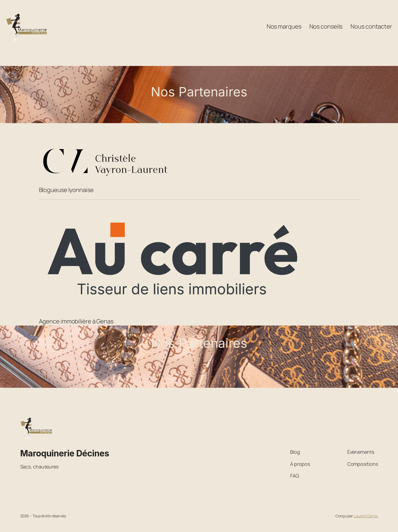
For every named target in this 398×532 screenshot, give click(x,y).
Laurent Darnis (366, 516)
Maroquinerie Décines (65, 453)
